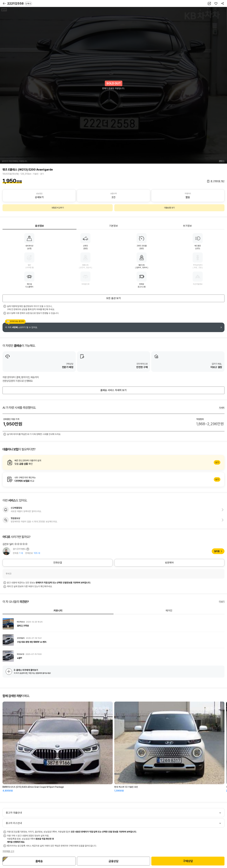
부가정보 (187, 226)
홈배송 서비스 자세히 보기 (113, 390)
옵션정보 (40, 226)
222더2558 (20, 3)
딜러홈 (217, 551)
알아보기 (113, 462)
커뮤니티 (58, 611)
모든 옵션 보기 (113, 298)
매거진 (169, 611)
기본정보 (113, 226)
